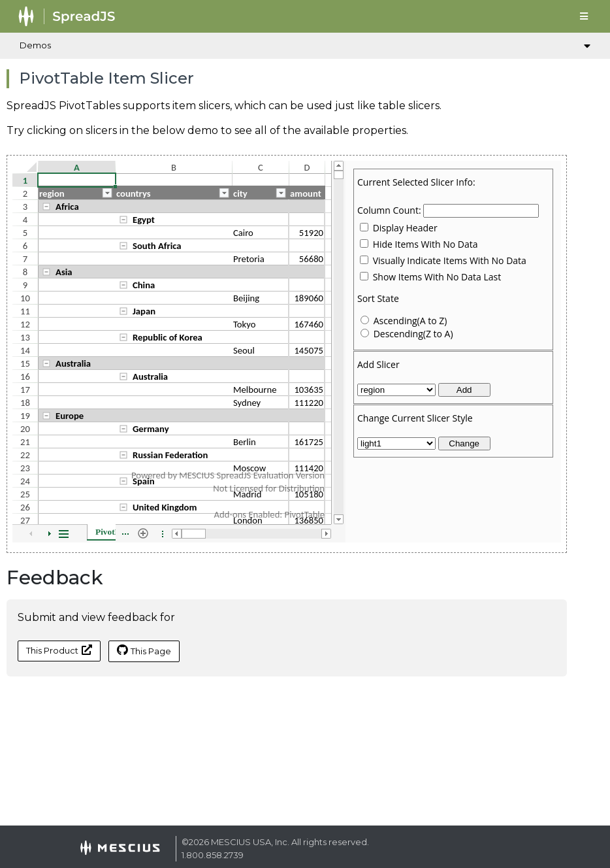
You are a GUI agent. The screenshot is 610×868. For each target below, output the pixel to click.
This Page (144, 650)
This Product (59, 650)
